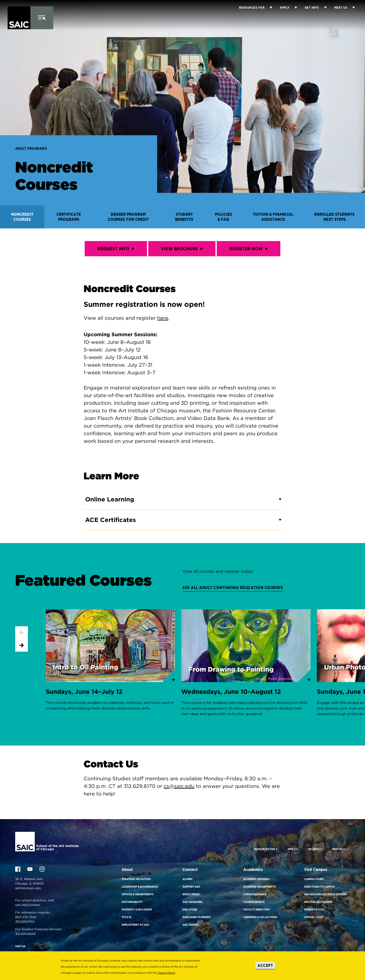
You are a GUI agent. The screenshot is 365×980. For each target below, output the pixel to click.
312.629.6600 (25, 934)
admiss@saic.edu (28, 888)
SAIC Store (190, 909)
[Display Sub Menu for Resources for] (268, 8)
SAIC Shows (190, 925)
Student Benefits (184, 217)
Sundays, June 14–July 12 (84, 692)
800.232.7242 (26, 917)
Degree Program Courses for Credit (128, 217)
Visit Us (20, 946)
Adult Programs (31, 148)
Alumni (187, 879)
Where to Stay (314, 909)
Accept (265, 965)
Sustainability (132, 902)
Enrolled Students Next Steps (334, 217)
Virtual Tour (313, 917)
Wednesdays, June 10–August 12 (231, 692)
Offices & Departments (138, 894)
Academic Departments (259, 887)
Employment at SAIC (135, 925)
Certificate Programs (69, 217)
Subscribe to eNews (197, 917)
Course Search (254, 902)
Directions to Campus (319, 887)
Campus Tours (314, 879)
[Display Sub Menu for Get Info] (323, 8)
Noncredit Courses (22, 217)
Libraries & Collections (260, 917)
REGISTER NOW (249, 249)
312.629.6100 (25, 922)
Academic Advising (256, 879)
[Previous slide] (22, 633)
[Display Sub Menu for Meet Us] (351, 8)
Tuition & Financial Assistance (273, 217)
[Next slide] (22, 645)
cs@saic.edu (179, 786)
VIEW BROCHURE (182, 249)
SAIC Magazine (192, 902)
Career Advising (255, 894)
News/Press (191, 894)
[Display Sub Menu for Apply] (293, 8)
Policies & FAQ (223, 217)
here (163, 318)
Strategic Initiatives (136, 879)
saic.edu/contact (28, 905)
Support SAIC (191, 887)
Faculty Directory (257, 909)
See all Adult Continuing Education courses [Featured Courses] (233, 588)
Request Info (116, 249)
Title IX (127, 917)
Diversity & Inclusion (137, 909)
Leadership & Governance (140, 887)
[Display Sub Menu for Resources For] (276, 849)
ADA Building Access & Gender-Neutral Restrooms (325, 898)
